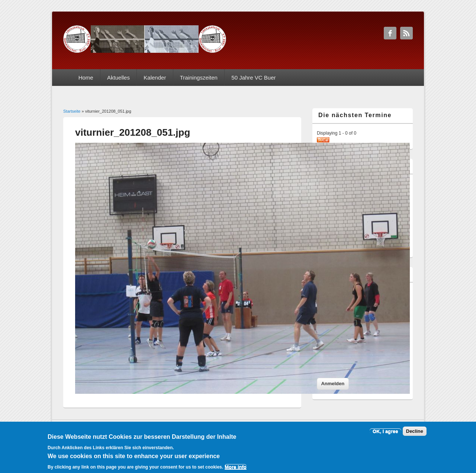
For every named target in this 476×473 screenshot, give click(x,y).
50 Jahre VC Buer (253, 78)
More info (236, 470)
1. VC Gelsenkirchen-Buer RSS (406, 33)
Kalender (155, 78)
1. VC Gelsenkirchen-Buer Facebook (390, 33)
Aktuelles (118, 78)
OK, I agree (385, 435)
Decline (415, 435)
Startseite (72, 111)
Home (86, 78)
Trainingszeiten (199, 78)
